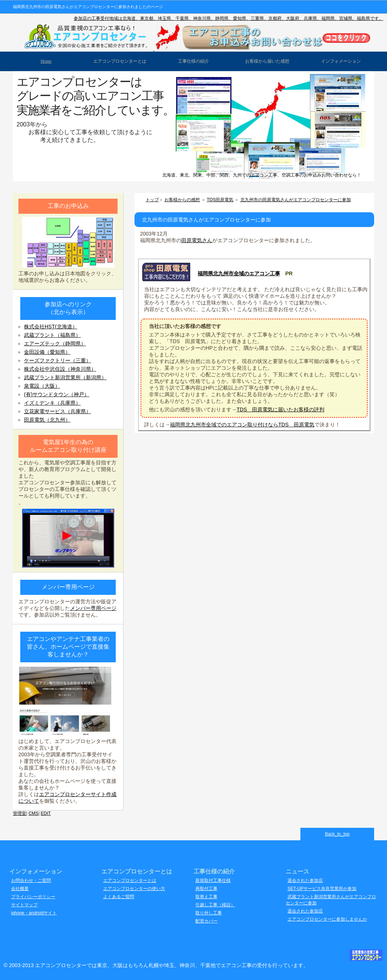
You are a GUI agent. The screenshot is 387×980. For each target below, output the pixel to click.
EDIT (46, 813)
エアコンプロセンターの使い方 (134, 889)
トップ (152, 200)
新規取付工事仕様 (213, 880)
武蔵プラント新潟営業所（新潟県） (65, 377)
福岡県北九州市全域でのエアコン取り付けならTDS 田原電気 (242, 425)
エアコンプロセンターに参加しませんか (327, 919)
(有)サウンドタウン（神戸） (57, 394)
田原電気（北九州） (47, 420)
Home (46, 61)
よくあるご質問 (119, 897)
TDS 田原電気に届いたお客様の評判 (280, 409)
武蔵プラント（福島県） (52, 335)
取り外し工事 (209, 913)
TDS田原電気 (220, 200)
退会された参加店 (305, 880)
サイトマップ (24, 905)
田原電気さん (197, 240)
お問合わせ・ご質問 (31, 880)
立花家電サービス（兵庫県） (57, 411)
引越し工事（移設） (215, 905)
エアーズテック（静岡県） (55, 343)
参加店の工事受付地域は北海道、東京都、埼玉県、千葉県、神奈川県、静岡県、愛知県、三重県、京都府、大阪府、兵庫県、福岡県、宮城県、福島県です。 (229, 18)
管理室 (20, 813)
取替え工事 (206, 897)
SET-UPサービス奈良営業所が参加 (322, 889)
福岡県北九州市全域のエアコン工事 (239, 273)
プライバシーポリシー (33, 897)
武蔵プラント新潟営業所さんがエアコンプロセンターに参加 (331, 900)
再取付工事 (206, 889)
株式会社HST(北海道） (51, 327)
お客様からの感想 (182, 200)
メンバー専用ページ (93, 608)
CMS (33, 813)
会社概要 (20, 889)
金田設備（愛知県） (47, 352)
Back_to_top (337, 834)
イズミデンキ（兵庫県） (52, 403)
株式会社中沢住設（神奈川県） (60, 369)
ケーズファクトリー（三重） (57, 360)
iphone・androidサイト (34, 913)
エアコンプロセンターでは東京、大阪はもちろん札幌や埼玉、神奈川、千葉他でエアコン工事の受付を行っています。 (172, 965)
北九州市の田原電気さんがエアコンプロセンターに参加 (296, 200)
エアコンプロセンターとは (130, 880)
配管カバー (206, 921)
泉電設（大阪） (42, 386)
